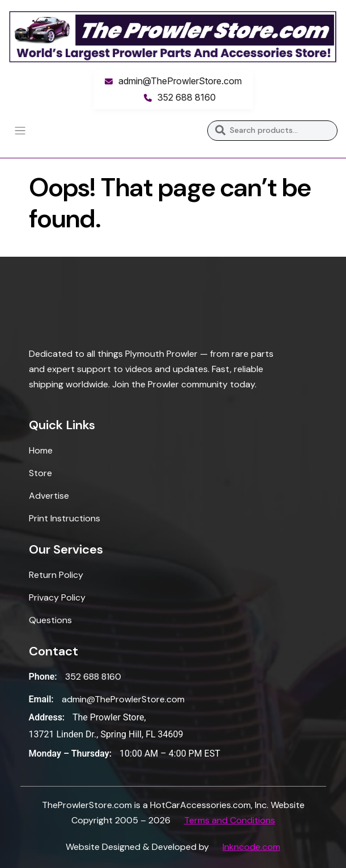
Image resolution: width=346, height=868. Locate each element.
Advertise (49, 496)
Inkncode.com (251, 847)
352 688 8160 (187, 97)
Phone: (43, 677)
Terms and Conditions (230, 820)
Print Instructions (65, 518)
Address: (47, 717)
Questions (50, 620)
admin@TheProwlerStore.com (180, 81)
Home (41, 450)
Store (40, 473)
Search (220, 131)
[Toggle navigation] (20, 131)
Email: (41, 699)
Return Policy (56, 575)
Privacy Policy (57, 597)
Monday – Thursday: (71, 753)
